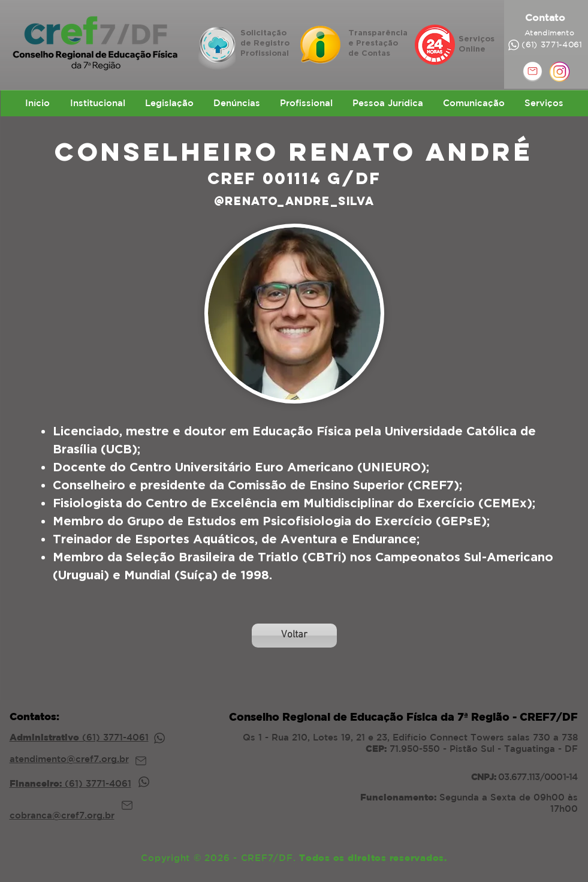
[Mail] (141, 761)
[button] (97, 103)
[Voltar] (294, 636)
